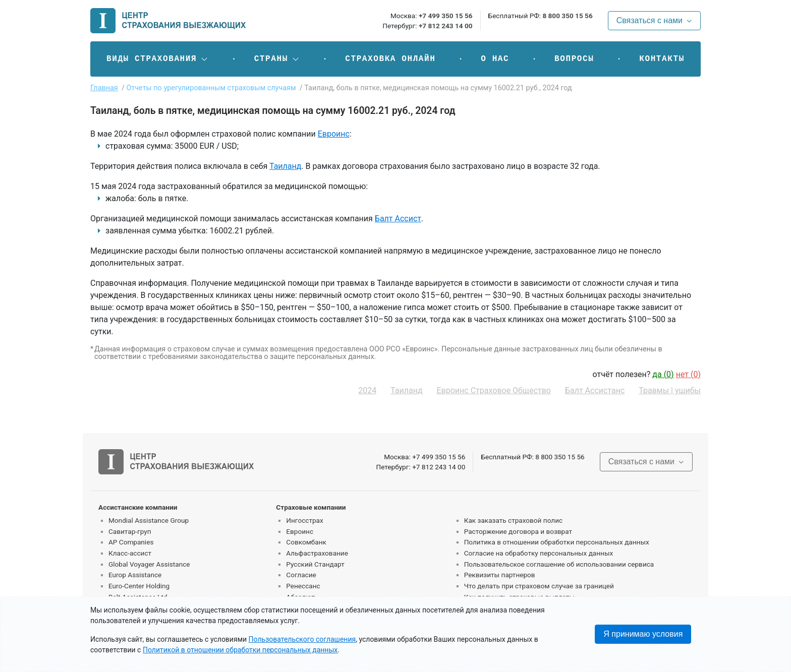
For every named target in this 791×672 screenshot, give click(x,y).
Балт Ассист (398, 219)
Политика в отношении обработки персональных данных (557, 542)
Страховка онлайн (390, 59)
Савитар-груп (130, 531)
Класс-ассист (130, 553)
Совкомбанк (306, 542)
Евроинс (334, 134)
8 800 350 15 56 (567, 16)
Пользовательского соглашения (302, 639)
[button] (158, 59)
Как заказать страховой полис (513, 520)
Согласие (301, 575)
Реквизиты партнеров (500, 575)
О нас (495, 59)
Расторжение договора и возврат (518, 531)
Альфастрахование (317, 553)
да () (663, 374)
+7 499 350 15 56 (446, 16)
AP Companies (131, 542)
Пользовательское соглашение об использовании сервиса (559, 564)
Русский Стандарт (315, 564)
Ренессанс (303, 586)
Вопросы (574, 59)
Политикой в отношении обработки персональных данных (240, 650)
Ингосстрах (304, 520)
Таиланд (285, 166)
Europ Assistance (135, 575)
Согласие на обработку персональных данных (539, 553)
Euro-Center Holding (139, 586)
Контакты (662, 59)
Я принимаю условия (643, 634)
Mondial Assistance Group (149, 520)
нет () (688, 374)
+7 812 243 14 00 (446, 26)
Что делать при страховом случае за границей (539, 586)
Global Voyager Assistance (149, 564)
